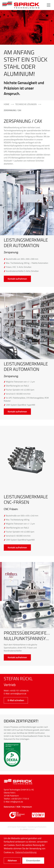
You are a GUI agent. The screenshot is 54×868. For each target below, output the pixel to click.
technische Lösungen (26, 104)
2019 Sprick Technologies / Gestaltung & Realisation (27, 828)
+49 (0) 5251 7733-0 (20, 799)
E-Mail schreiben (16, 700)
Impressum (27, 807)
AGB (18, 807)
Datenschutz (9, 807)
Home (7, 104)
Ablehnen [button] (12, 861)
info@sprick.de (17, 802)
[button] (49, 5)
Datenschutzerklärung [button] (26, 852)
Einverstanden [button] (33, 861)
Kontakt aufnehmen (17, 279)
